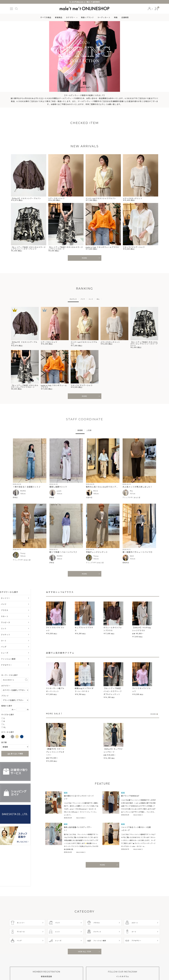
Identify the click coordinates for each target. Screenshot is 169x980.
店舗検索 (125, 17)
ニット (14, 630)
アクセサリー (17, 666)
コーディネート (104, 17)
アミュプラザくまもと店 (131, 498)
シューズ (15, 654)
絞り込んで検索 (26, 755)
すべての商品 (46, 17)
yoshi (59, 492)
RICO (96, 492)
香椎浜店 (126, 564)
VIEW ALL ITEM (84, 953)
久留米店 (89, 498)
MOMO (23, 492)
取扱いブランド (87, 17)
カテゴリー (71, 17)
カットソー (16, 599)
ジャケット (16, 636)
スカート (15, 618)
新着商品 (59, 17)
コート (14, 642)
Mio (131, 492)
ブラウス (15, 611)
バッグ (14, 648)
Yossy (23, 554)
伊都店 (15, 498)
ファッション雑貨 (19, 660)
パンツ (14, 605)
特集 (116, 17)
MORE (84, 258)
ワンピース (16, 624)
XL (15, 728)
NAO (132, 557)
